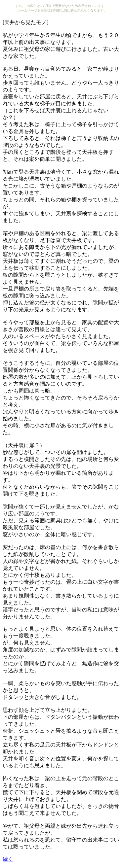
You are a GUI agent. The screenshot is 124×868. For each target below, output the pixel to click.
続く (8, 859)
